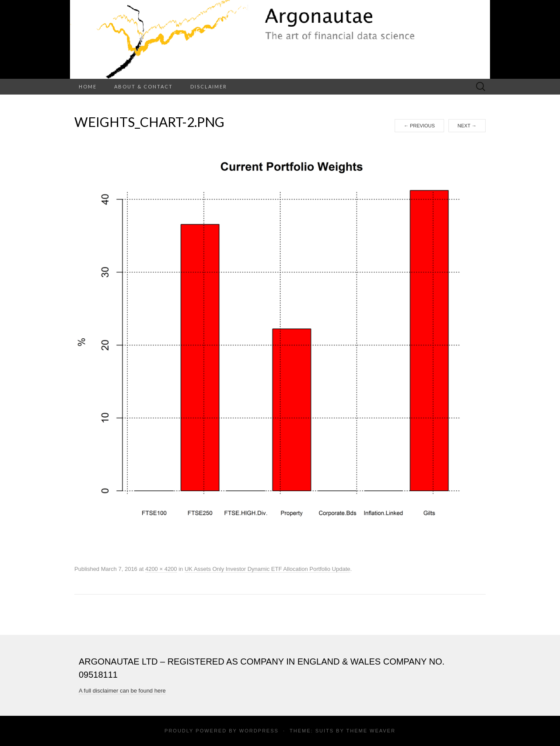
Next (467, 126)
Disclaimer (209, 86)
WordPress (259, 731)
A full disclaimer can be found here (122, 691)
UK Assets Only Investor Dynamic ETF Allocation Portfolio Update (268, 569)
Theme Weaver (371, 731)
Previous (419, 126)
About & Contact (143, 86)
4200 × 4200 (161, 569)
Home (88, 86)
